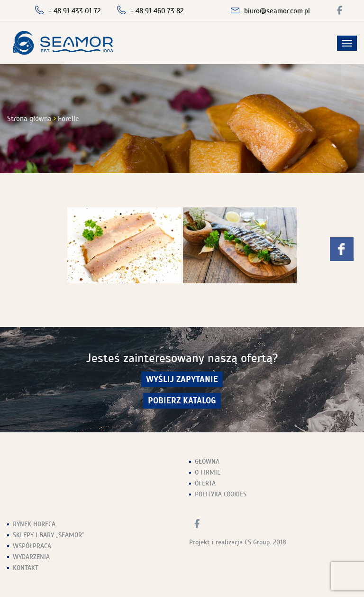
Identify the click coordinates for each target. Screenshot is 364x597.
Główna (207, 462)
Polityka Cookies (221, 494)
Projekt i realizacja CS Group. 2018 (238, 542)
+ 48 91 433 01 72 (75, 11)
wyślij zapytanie (182, 379)
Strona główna (29, 119)
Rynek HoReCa (34, 524)
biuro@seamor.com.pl (277, 11)
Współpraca (32, 546)
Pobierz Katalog (182, 401)
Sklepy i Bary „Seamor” (49, 535)
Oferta (205, 483)
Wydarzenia (31, 557)
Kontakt (26, 568)
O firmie (208, 472)
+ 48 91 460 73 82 (157, 11)
